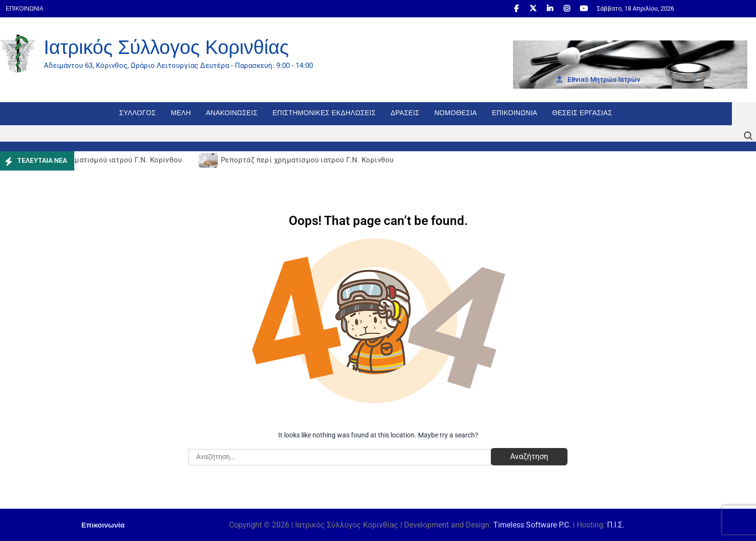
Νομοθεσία (456, 113)
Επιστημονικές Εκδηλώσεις (324, 113)
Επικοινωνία (25, 9)
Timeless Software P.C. (532, 525)
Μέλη (181, 113)
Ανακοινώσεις (232, 113)
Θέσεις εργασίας (582, 113)
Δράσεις (405, 113)
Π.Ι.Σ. (616, 525)
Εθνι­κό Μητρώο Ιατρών (598, 79)
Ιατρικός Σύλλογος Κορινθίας (166, 47)
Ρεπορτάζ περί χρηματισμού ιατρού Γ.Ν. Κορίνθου (97, 160)
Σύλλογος (137, 113)
